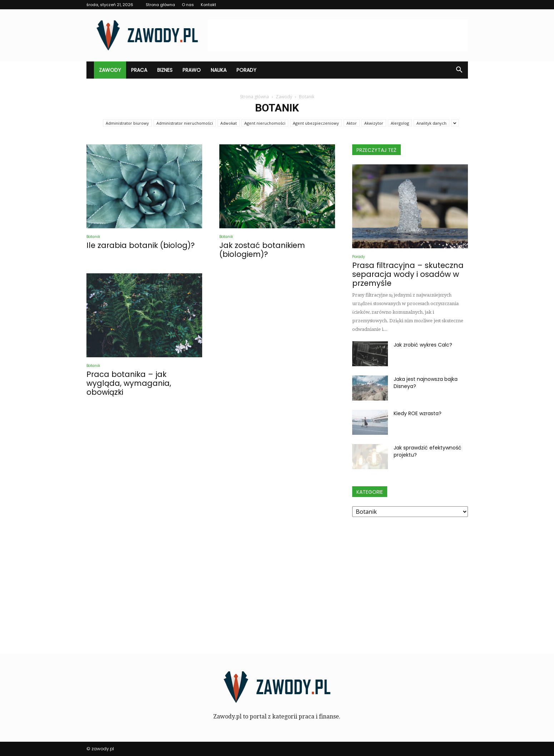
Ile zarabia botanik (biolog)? (141, 245)
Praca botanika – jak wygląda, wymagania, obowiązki (129, 383)
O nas (188, 5)
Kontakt (208, 5)
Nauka (219, 70)
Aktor (352, 123)
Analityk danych (431, 123)
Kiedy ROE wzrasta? (418, 413)
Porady (246, 70)
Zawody (110, 70)
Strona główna (160, 5)
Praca (139, 70)
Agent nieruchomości (265, 123)
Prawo (192, 70)
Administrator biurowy (127, 123)
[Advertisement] (338, 35)
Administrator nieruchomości (185, 123)
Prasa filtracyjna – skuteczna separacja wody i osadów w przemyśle (408, 274)
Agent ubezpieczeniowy (316, 123)
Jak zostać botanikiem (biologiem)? (262, 250)
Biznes (165, 70)
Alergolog (400, 123)
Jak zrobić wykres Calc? (423, 345)
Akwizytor (374, 123)
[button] (459, 70)
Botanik (93, 237)
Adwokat (229, 123)
